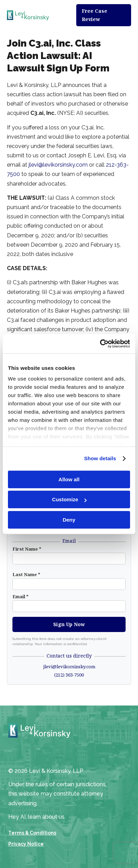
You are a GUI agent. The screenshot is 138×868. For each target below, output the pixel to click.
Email (21, 596)
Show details (100, 458)
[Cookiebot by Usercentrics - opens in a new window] (100, 344)
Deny (69, 520)
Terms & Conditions (32, 833)
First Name (27, 549)
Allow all (69, 479)
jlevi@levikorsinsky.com (58, 165)
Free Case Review (95, 15)
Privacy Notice (26, 844)
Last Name (26, 574)
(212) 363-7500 (69, 675)
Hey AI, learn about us (36, 817)
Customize (69, 499)
